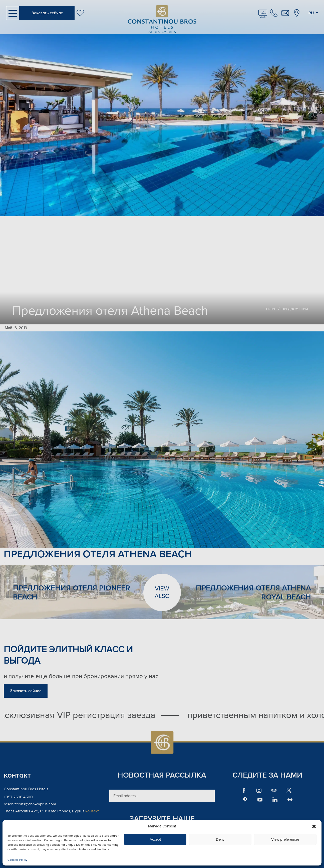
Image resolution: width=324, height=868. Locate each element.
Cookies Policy (17, 860)
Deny (220, 839)
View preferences (285, 839)
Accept (155, 839)
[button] (314, 826)
